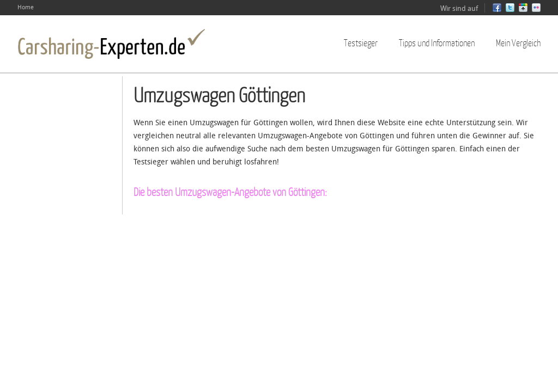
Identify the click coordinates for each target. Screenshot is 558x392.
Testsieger (361, 43)
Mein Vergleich (518, 43)
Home (26, 7)
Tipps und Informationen (437, 43)
